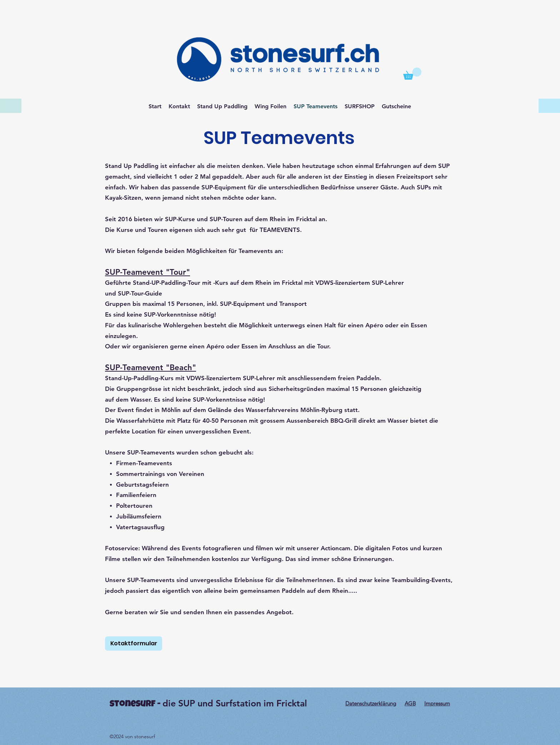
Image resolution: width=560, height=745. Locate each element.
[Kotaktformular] (134, 644)
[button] (412, 74)
